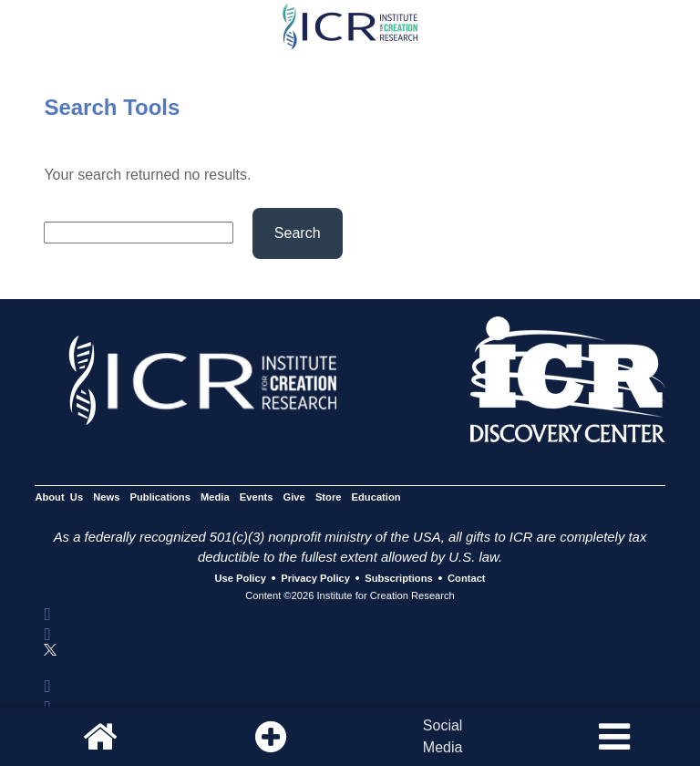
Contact (467, 579)
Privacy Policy (315, 579)
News (106, 497)
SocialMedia (443, 736)
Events (257, 497)
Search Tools (112, 107)
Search (298, 233)
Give (294, 497)
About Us (59, 497)
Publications (160, 497)
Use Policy (240, 579)
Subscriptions (398, 579)
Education (376, 497)
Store (329, 497)
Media (215, 497)
